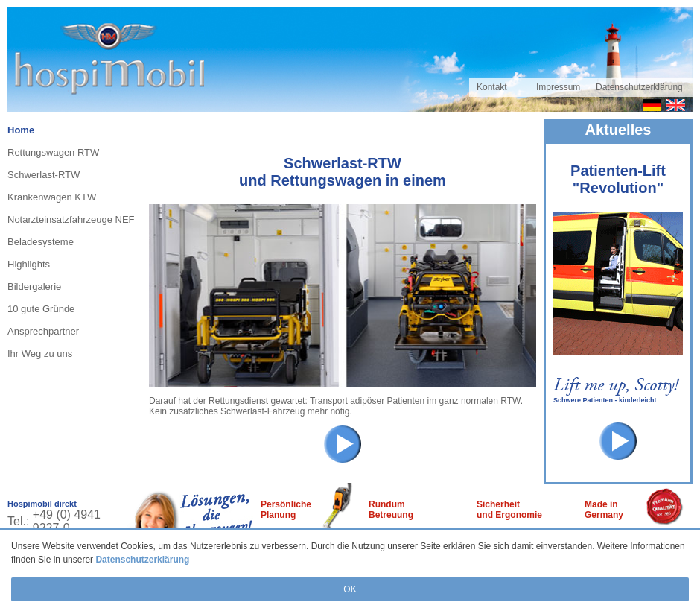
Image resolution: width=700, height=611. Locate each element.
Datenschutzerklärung (142, 560)
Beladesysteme (41, 242)
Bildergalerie (34, 286)
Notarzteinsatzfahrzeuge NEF (71, 219)
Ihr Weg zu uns (40, 354)
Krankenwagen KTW (52, 197)
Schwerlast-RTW (44, 175)
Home (21, 130)
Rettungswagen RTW (53, 152)
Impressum (558, 87)
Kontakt (492, 87)
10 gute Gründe (41, 309)
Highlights (29, 264)
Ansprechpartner (43, 331)
